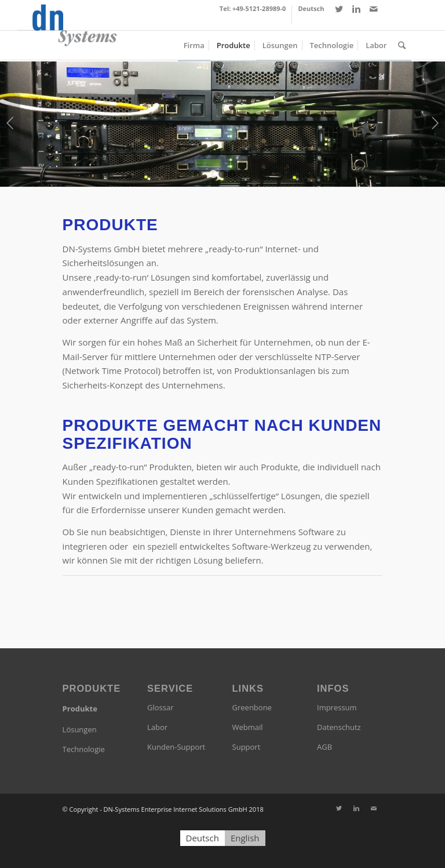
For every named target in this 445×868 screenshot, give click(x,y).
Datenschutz (339, 727)
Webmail (248, 727)
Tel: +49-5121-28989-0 (253, 8)
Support (247, 747)
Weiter (435, 123)
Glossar (160, 707)
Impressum (337, 707)
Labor (157, 727)
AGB (324, 747)
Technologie (84, 749)
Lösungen (80, 729)
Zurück (10, 123)
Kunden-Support (176, 747)
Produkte (80, 709)
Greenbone (252, 707)
